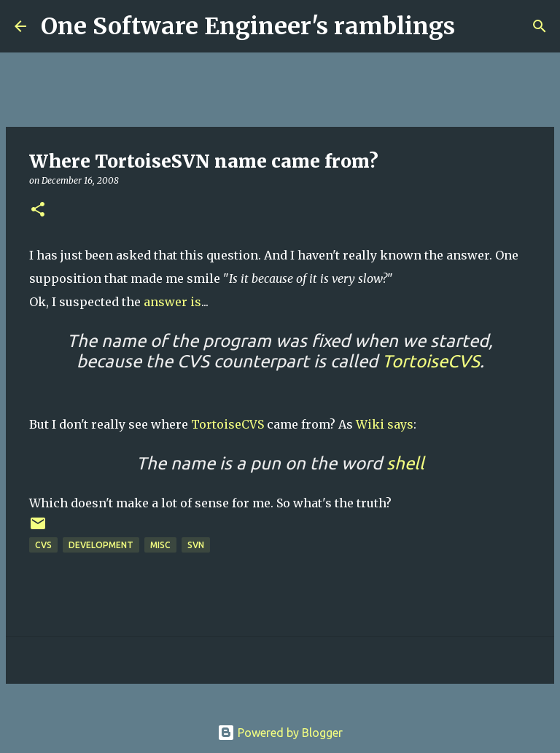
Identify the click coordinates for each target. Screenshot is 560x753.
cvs (43, 545)
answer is (172, 302)
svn (196, 545)
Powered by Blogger (280, 733)
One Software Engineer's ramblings (248, 26)
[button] (38, 210)
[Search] (475, 26)
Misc (160, 545)
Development (101, 545)
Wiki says (385, 424)
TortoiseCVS (227, 424)
